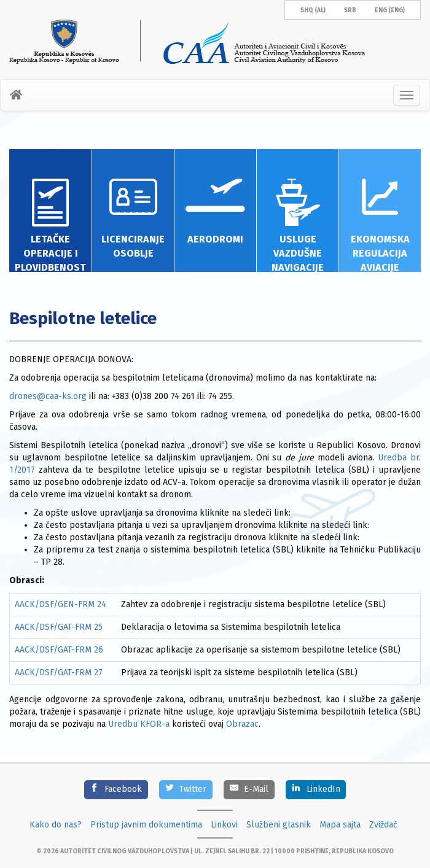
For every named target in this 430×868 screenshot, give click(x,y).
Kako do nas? (56, 825)
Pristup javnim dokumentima (146, 825)
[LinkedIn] (316, 790)
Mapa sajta (340, 825)
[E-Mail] (249, 790)
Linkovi (224, 825)
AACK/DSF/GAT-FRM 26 (59, 650)
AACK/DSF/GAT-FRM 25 (59, 627)
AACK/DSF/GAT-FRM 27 (59, 672)
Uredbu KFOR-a (139, 724)
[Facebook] (116, 790)
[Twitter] (186, 790)
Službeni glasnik (279, 825)
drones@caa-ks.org (49, 396)
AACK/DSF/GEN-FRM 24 (61, 604)
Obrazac (242, 724)
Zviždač (383, 825)
